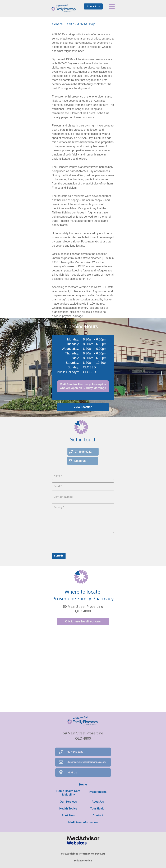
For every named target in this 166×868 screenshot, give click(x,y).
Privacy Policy (83, 861)
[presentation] (78, 543)
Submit (59, 556)
